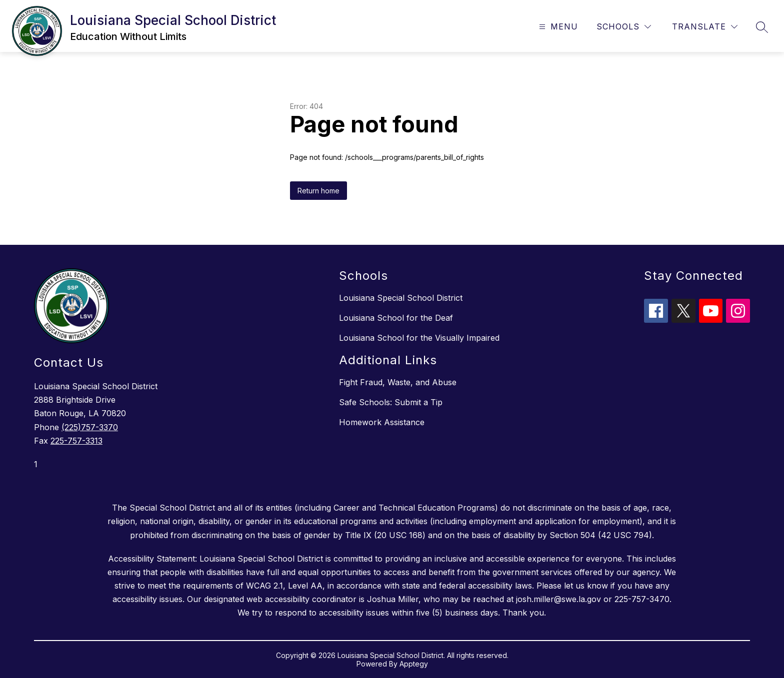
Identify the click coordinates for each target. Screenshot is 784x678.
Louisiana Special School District (401, 298)
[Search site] (762, 27)
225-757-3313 (76, 441)
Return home (318, 191)
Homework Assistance (382, 422)
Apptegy (414, 664)
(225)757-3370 (90, 427)
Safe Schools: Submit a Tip (391, 402)
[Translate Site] (705, 27)
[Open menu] (557, 27)
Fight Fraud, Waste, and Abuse (398, 382)
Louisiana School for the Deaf (396, 318)
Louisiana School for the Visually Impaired (419, 338)
